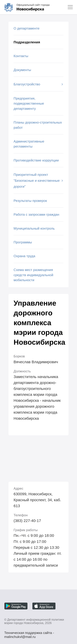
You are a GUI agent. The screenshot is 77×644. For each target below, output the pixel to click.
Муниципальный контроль (34, 228)
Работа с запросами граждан (36, 214)
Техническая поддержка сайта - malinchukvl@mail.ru (29, 633)
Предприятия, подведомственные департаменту (29, 104)
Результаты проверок (30, 201)
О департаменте (27, 28)
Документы (22, 70)
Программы (23, 242)
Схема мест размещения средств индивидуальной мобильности (33, 275)
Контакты (21, 56)
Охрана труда (24, 256)
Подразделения (27, 42)
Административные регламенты (29, 144)
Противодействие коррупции (36, 160)
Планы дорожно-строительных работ (38, 125)
